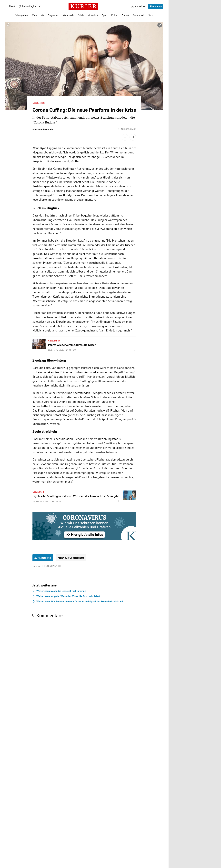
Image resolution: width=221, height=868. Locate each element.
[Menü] (10, 6)
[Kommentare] (125, 137)
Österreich (68, 15)
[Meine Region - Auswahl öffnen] (40, 6)
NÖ (42, 15)
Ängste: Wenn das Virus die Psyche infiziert (66, 596)
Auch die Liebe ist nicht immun (59, 591)
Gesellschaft (39, 103)
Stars (151, 15)
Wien (34, 15)
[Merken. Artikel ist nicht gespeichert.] (133, 137)
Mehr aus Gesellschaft (71, 558)
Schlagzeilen (21, 15)
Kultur (115, 15)
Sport (105, 15)
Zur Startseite (43, 558)
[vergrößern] (160, 25)
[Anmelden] (138, 6)
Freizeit (125, 15)
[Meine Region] (28, 6)
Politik (81, 15)
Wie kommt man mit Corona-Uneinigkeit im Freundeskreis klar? (78, 601)
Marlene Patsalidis (43, 129)
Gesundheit (139, 15)
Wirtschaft (93, 15)
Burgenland (54, 15)
